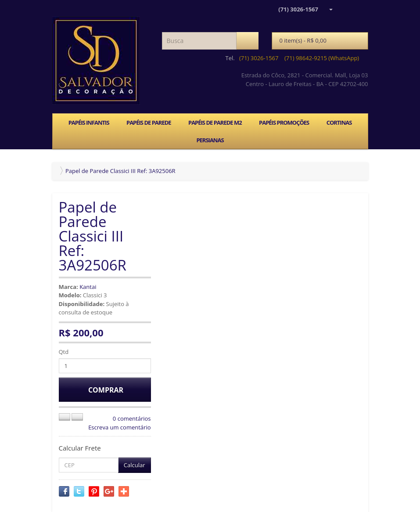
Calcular (135, 465)
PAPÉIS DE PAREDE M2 (215, 123)
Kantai (88, 287)
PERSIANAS (210, 140)
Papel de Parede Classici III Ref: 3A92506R (120, 171)
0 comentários (132, 418)
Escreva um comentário (119, 427)
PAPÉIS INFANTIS (89, 123)
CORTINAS (339, 123)
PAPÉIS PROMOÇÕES (284, 123)
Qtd (64, 352)
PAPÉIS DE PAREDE (149, 123)
